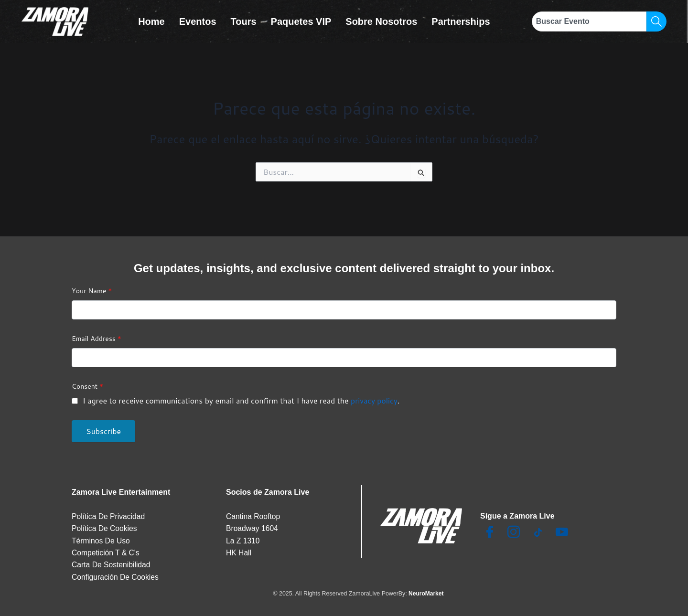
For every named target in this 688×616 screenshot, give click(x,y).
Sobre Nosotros (381, 21)
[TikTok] (538, 531)
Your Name (92, 289)
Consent (87, 384)
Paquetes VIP (301, 21)
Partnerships (461, 21)
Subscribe (103, 429)
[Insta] (514, 531)
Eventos (198, 21)
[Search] (656, 21)
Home (151, 21)
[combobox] (589, 21)
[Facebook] (490, 531)
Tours (244, 21)
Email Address (97, 337)
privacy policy (374, 398)
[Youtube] (562, 531)
